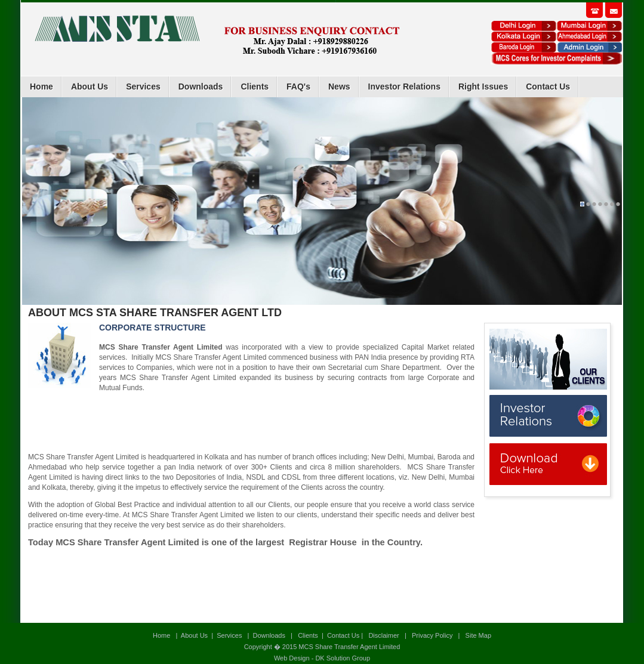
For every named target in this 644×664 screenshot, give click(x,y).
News (339, 87)
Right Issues (483, 87)
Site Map (477, 635)
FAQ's (298, 87)
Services (143, 87)
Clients (255, 87)
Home (41, 87)
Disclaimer (383, 635)
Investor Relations (404, 87)
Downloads (201, 87)
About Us (90, 87)
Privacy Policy (432, 635)
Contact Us (548, 87)
